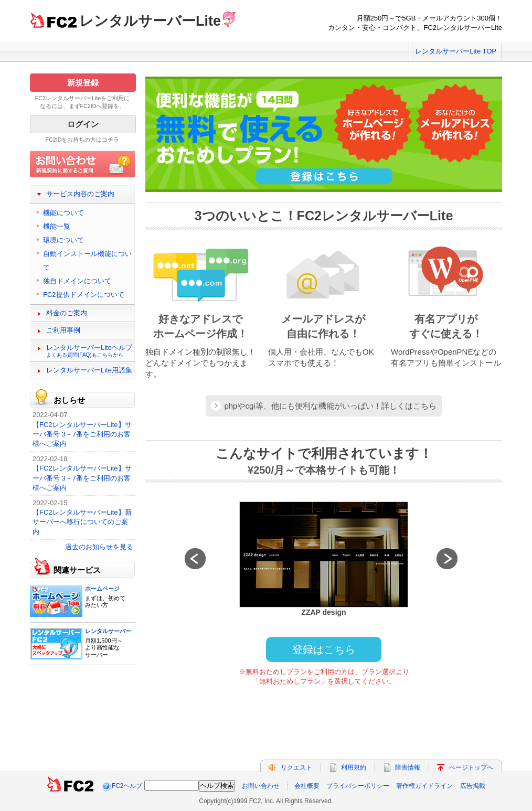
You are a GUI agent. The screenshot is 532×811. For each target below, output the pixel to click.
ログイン (83, 124)
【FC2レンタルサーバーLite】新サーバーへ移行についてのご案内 (82, 522)
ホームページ (102, 589)
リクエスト (296, 767)
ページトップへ (471, 767)
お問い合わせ (261, 786)
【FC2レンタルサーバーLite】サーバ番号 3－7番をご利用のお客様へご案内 (82, 434)
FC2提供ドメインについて (84, 295)
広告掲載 (473, 786)
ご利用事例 (63, 330)
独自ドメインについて (77, 281)
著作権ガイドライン (424, 786)
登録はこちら (324, 649)
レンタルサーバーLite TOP (456, 51)
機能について (63, 213)
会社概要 (307, 786)
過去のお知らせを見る (99, 547)
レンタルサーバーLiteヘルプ (89, 351)
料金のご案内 (67, 313)
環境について (63, 240)
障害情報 (408, 767)
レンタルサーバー (108, 631)
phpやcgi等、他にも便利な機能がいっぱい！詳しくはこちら (330, 406)
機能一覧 (57, 226)
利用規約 (354, 767)
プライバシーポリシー (358, 786)
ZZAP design (323, 612)
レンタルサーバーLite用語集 (89, 370)
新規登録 (83, 83)
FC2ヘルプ (127, 786)
